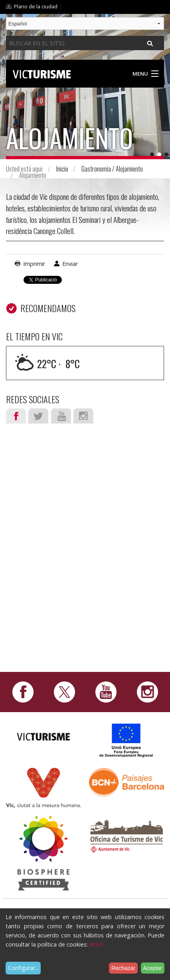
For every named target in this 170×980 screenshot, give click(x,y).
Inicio (62, 169)
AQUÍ (96, 944)
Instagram (83, 416)
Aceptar (152, 968)
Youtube (61, 416)
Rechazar (123, 968)
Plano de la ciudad (36, 6)
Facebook (16, 416)
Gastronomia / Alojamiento (112, 169)
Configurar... (23, 968)
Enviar (70, 264)
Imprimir (34, 264)
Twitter (38, 416)
